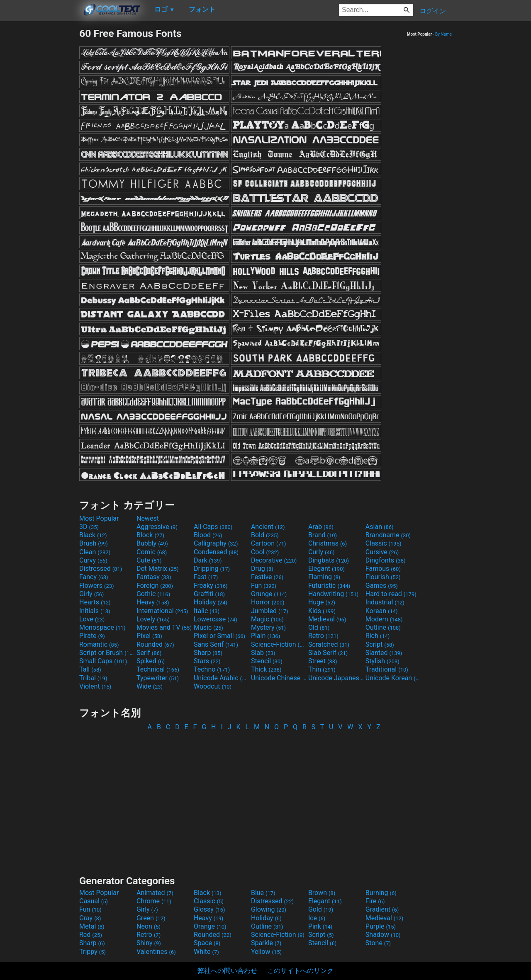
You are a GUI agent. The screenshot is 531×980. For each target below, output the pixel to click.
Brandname (388, 535)
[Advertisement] (39, 152)
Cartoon (269, 543)
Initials (95, 611)
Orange (210, 926)
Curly (322, 552)
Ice (317, 918)
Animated (155, 893)
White (206, 952)
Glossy (209, 909)
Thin (322, 669)
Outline (383, 627)
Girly (91, 594)
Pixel (149, 636)
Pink (320, 926)
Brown (322, 893)
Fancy (94, 577)
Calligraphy (216, 543)
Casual (94, 901)
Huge (322, 602)
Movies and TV (164, 627)
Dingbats (329, 560)
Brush (94, 543)
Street (323, 661)
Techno (212, 669)
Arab (321, 527)
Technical (158, 669)
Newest (148, 518)
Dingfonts (386, 560)
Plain (265, 636)
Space (207, 943)
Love (92, 619)
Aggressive (157, 527)
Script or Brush (107, 653)
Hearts (95, 602)
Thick (266, 669)
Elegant (326, 569)
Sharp (208, 653)
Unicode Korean (393, 678)
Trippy (93, 952)
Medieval (327, 619)
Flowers (97, 586)
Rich (378, 636)
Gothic (153, 594)
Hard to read (391, 594)
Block (150, 535)
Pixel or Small (219, 636)
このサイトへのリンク (300, 971)
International (162, 611)
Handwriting (333, 594)
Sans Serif (216, 644)
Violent (95, 686)
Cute (149, 560)
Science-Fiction (279, 644)
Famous (383, 569)
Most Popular (99, 518)
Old (319, 627)
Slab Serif (328, 653)
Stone (378, 943)
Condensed (216, 552)
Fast (206, 577)
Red (91, 935)
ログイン (433, 11)
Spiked (151, 661)
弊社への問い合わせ (227, 971)
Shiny (149, 943)
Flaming (324, 577)
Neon (149, 926)
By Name (443, 34)
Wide (150, 686)
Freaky (211, 586)
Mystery (268, 627)
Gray (90, 918)
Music (208, 627)
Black (93, 535)
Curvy (93, 560)
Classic (384, 543)
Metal (92, 926)
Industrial (385, 602)
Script (380, 644)
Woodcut (213, 686)
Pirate (92, 636)
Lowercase (216, 619)
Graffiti (209, 594)
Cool (265, 552)
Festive (267, 577)
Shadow (383, 935)
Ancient (268, 527)
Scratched (329, 644)
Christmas (328, 543)
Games (382, 586)
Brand (323, 535)
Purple (381, 926)
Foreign (155, 586)
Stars (207, 661)
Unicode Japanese (336, 678)
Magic (267, 619)
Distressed (101, 569)
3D (89, 527)
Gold (321, 909)
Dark (208, 560)
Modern (384, 619)
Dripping (212, 569)
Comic (152, 552)
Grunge (269, 594)
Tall (90, 669)
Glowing (269, 909)
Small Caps (103, 661)
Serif (149, 653)
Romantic (99, 644)
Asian (380, 527)
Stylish (382, 661)
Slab (263, 653)
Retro (323, 636)
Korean (382, 611)
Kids (322, 611)
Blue (263, 893)
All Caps (213, 527)
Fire (375, 901)
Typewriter (158, 678)
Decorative (274, 560)
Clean (95, 552)
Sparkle (266, 943)
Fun (264, 586)
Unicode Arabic (222, 678)
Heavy (153, 602)
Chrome (154, 901)
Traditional (387, 669)
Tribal (93, 678)
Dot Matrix (158, 569)
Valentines (156, 952)
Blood (208, 535)
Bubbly (152, 543)
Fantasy (154, 577)
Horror (268, 602)
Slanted (384, 653)
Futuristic (329, 586)
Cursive (382, 552)
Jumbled (270, 611)
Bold (265, 535)
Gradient (382, 909)
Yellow (266, 952)
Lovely (153, 619)
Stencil (267, 661)
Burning (381, 893)
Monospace (102, 627)
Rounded (155, 644)
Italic (207, 611)
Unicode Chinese (279, 678)
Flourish (383, 577)
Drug (262, 569)
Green (151, 918)
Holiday (211, 602)
